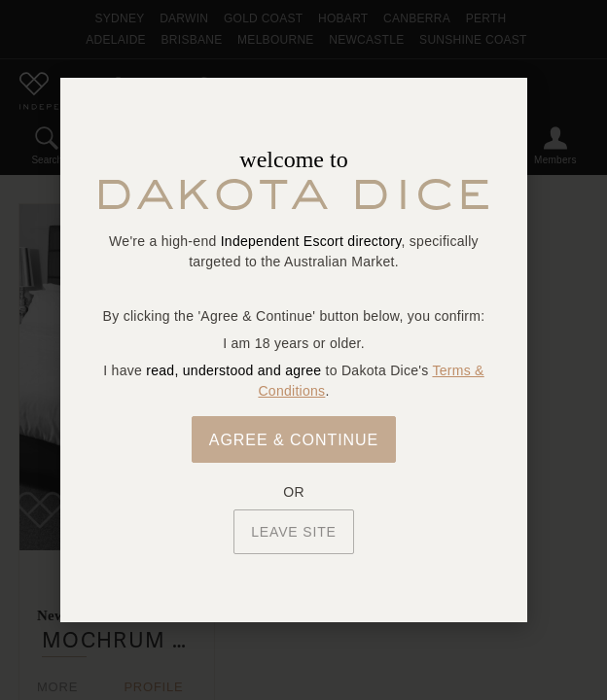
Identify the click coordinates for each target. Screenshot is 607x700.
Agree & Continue (294, 440)
